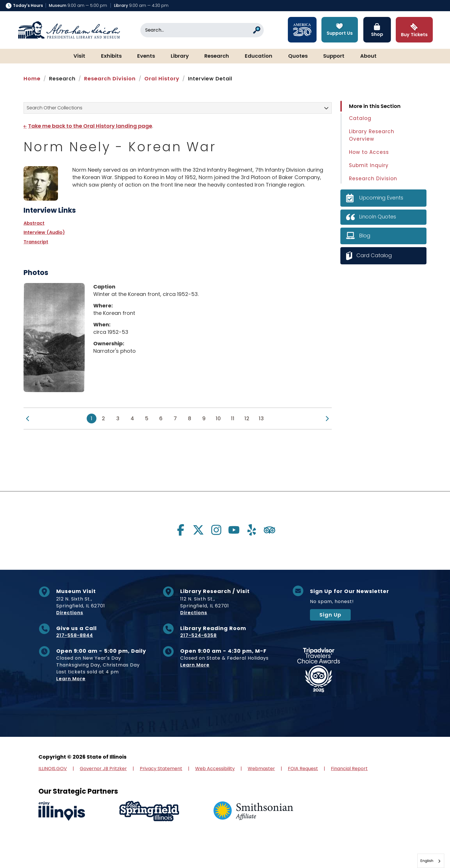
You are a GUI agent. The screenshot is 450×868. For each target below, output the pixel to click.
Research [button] (217, 56)
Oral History (162, 79)
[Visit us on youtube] (234, 530)
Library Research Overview (372, 135)
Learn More (71, 679)
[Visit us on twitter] (198, 530)
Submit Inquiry (369, 165)
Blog (365, 236)
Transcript (36, 242)
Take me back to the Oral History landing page (90, 126)
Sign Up (330, 615)
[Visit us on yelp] (252, 530)
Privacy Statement (161, 769)
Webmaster (261, 769)
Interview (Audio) (44, 232)
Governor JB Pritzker (103, 769)
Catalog (360, 118)
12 (247, 418)
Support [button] (334, 56)
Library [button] (180, 56)
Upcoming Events (381, 198)
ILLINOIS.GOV (53, 769)
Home (32, 79)
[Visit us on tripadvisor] (269, 530)
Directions (70, 613)
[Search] (202, 30)
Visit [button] (79, 56)
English (427, 861)
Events (146, 56)
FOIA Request (303, 769)
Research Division (110, 79)
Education (259, 56)
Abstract (34, 223)
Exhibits (111, 56)
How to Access (369, 152)
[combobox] (431, 861)
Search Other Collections (55, 108)
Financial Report (349, 769)
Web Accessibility (215, 769)
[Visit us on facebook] (181, 530)
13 (261, 418)
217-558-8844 (75, 635)
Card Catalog (375, 255)
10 (218, 418)
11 (233, 418)
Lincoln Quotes (378, 217)
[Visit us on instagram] (216, 530)
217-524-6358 (198, 635)
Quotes (298, 56)
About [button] (368, 56)
